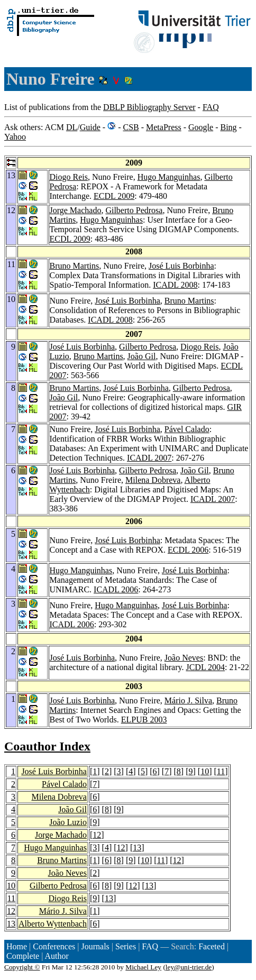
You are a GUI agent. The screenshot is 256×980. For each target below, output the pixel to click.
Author (57, 956)
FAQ (211, 107)
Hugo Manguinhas (169, 177)
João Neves (184, 658)
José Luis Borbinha (181, 266)
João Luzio (68, 822)
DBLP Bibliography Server (149, 107)
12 (97, 835)
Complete (23, 956)
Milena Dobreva (153, 480)
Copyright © (22, 967)
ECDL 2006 (188, 550)
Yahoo (15, 137)
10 (205, 771)
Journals (95, 946)
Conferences (54, 946)
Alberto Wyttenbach (53, 924)
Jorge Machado (76, 210)
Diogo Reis (69, 177)
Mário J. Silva (188, 700)
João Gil (142, 356)
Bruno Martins (75, 266)
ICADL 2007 (149, 458)
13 (137, 848)
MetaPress (164, 127)
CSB (131, 127)
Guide (90, 127)
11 (221, 771)
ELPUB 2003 (144, 720)
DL (72, 127)
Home (17, 946)
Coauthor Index (47, 746)
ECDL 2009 (114, 196)
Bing (228, 127)
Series (126, 946)
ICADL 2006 (116, 589)
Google (201, 127)
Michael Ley (143, 967)
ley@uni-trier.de (189, 967)
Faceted (212, 946)
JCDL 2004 (205, 667)
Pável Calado (187, 429)
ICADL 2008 (175, 285)
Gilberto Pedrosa (134, 210)
